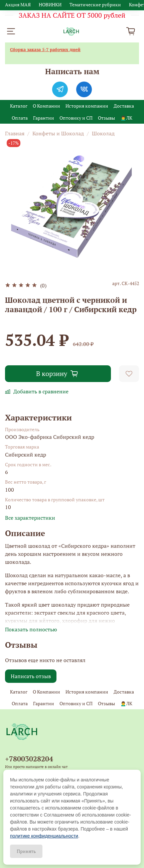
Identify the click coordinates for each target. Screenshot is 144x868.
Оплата (20, 118)
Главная (15, 133)
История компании (87, 106)
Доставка (124, 106)
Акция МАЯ (18, 5)
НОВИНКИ (50, 5)
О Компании (46, 106)
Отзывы (106, 118)
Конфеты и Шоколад (58, 133)
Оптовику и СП (76, 118)
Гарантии (44, 118)
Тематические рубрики (95, 5)
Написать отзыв (31, 676)
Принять (26, 851)
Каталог (19, 106)
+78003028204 (29, 759)
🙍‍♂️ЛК (126, 118)
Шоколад (103, 133)
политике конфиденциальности (44, 836)
